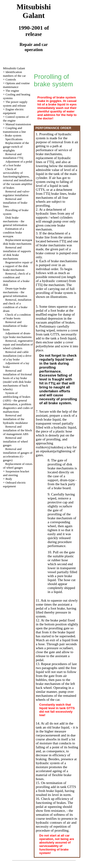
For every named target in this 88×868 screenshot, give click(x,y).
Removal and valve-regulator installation (16, 193)
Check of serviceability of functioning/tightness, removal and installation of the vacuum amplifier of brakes (18, 178)
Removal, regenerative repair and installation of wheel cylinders (18, 344)
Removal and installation (13, 156)
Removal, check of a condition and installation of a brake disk (17, 279)
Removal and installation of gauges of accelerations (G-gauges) (18, 455)
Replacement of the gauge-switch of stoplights (16, 147)
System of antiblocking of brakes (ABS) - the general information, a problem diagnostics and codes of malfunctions (18, 402)
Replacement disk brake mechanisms (18, 242)
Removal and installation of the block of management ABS (17, 430)
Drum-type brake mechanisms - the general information (15, 292)
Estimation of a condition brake (13, 232)
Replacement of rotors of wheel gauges (18, 466)
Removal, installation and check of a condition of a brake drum (17, 305)
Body (9, 479)
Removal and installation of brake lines (15, 203)
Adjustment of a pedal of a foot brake (18, 163)
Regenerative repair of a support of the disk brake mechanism (18, 266)
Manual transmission (18, 124)
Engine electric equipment (13, 111)
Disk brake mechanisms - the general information (15, 221)
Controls (11, 79)
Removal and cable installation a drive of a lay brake (17, 356)
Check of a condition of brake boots (17, 316)
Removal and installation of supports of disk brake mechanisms (17, 253)
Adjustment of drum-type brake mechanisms (17, 335)
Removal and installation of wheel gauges (15, 441)
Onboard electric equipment (15, 484)
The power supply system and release (15, 104)
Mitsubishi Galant (14, 68)
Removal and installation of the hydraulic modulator (15, 419)
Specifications (14, 139)
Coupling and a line (15, 130)
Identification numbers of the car (14, 74)
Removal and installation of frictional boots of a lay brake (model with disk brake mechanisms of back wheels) (17, 380)
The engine (12, 91)
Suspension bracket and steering (16, 473)
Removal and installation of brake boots (15, 326)
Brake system (13, 135)
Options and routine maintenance (16, 85)
